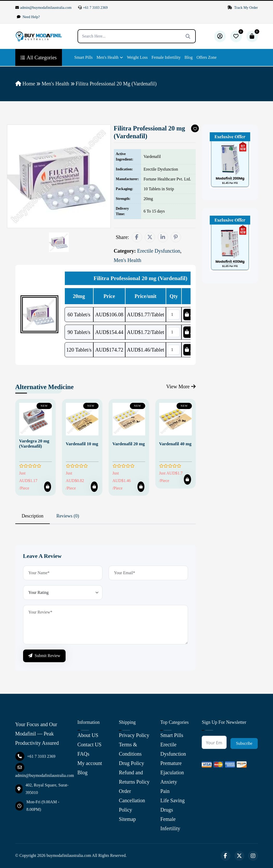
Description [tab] (33, 516)
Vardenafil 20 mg (129, 444)
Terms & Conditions (130, 749)
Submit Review (44, 656)
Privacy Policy (134, 735)
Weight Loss (137, 57)
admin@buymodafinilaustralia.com (43, 8)
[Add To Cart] (47, 487)
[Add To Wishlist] (195, 128)
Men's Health (107, 57)
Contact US (90, 745)
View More (181, 386)
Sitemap (127, 819)
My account (90, 763)
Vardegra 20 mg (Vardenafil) (34, 444)
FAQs (83, 754)
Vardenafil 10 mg (82, 444)
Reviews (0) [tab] (68, 516)
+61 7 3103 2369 (93, 8)
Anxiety (169, 782)
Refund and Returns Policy (134, 777)
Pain (165, 791)
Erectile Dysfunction (173, 749)
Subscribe (244, 743)
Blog (189, 57)
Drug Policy (131, 763)
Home (25, 84)
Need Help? (28, 17)
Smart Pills (84, 57)
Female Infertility (166, 57)
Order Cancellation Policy (132, 800)
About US (88, 735)
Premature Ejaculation (172, 768)
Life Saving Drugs (172, 805)
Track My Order (243, 8)
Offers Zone (206, 57)
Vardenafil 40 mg (175, 444)
